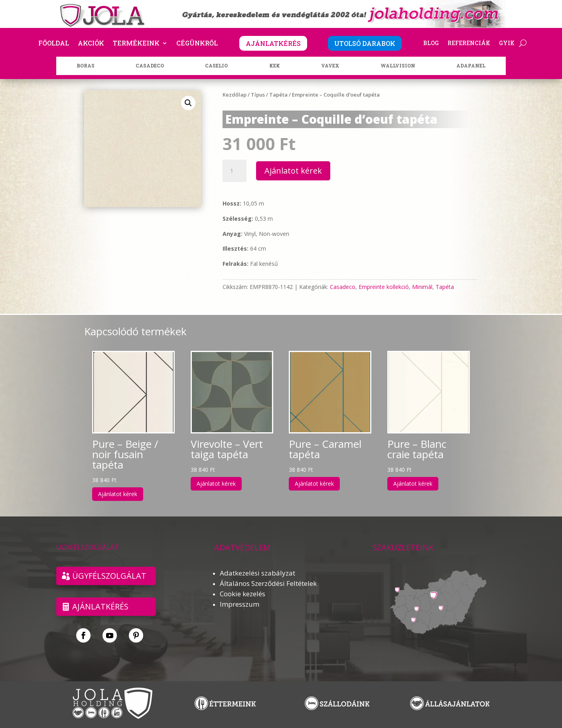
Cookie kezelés (243, 594)
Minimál (422, 287)
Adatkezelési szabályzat (257, 573)
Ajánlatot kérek (293, 171)
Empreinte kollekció (384, 287)
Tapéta (278, 95)
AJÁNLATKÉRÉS (273, 43)
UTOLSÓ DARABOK (365, 43)
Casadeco (343, 287)
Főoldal (54, 44)
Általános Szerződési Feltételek (268, 583)
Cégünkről (197, 44)
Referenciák (469, 44)
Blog (431, 44)
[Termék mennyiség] (235, 171)
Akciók (91, 44)
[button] (188, 103)
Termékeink (136, 44)
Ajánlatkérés (100, 606)
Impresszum (240, 604)
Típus (258, 95)
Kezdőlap (235, 95)
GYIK (507, 44)
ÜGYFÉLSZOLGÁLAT (109, 576)
